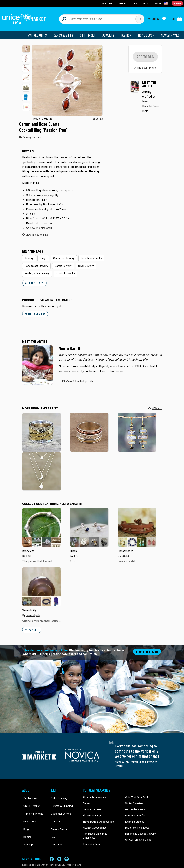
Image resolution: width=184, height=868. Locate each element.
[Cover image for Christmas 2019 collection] (137, 524)
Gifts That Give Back (136, 793)
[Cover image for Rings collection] (89, 524)
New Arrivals (171, 33)
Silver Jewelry (83, 263)
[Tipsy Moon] (42, 467)
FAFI (29, 552)
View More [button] (32, 626)
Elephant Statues (134, 817)
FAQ (52, 823)
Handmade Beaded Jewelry (140, 829)
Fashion (127, 33)
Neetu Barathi (70, 345)
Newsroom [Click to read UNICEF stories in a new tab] (28, 811)
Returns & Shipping (60, 799)
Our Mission (29, 793)
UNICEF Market (30, 799)
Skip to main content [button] (92, 0)
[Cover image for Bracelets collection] (42, 524)
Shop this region (147, 648)
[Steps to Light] (137, 428)
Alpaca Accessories (93, 793)
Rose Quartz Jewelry (36, 263)
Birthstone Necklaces (136, 823)
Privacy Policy (57, 817)
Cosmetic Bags (91, 835)
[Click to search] (139, 18)
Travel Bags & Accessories (97, 817)
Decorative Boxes (92, 805)
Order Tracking (57, 793)
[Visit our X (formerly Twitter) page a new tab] (59, 848)
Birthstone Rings (92, 811)
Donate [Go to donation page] (177, 3)
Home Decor (147, 33)
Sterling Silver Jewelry (108, 263)
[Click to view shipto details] (161, 3)
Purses (87, 799)
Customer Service (59, 805)
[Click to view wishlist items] (157, 18)
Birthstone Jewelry (88, 256)
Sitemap (27, 829)
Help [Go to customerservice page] (146, 3)
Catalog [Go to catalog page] (122, 3)
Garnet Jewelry (61, 263)
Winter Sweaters (134, 799)
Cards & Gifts (66, 33)
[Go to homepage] (25, 18)
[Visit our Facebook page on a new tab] (52, 848)
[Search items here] (97, 18)
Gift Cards (55, 829)
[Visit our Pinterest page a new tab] (67, 848)
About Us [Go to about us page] (108, 3)
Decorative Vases (135, 805)
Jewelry (110, 33)
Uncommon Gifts (135, 811)
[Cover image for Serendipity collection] (42, 583)
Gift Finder (89, 33)
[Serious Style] (42, 428)
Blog (25, 817)
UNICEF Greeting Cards (137, 835)
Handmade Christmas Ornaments (101, 829)
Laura (125, 552)
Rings (42, 256)
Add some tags (34, 280)
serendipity (33, 611)
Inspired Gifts (39, 33)
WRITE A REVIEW (35, 310)
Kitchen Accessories (94, 823)
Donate (26, 823)
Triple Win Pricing (31, 805)
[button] (26, 47)
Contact (54, 811)
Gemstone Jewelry (62, 256)
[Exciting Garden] (89, 428)
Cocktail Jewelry (33, 271)
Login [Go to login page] (135, 3)
